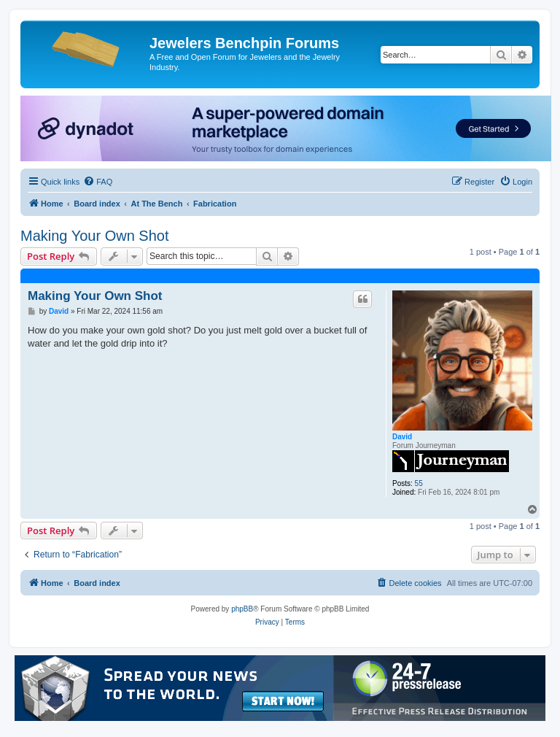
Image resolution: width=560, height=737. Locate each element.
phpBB (242, 609)
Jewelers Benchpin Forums (244, 43)
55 (419, 483)
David (402, 437)
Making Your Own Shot (94, 236)
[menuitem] (98, 182)
